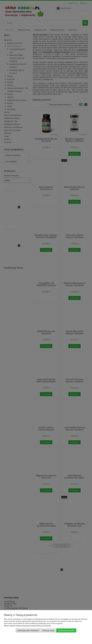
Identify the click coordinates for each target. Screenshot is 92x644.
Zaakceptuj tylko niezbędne (28, 630)
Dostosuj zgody (48, 630)
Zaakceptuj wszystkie (66, 630)
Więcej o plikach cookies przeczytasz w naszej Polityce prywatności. (28, 625)
